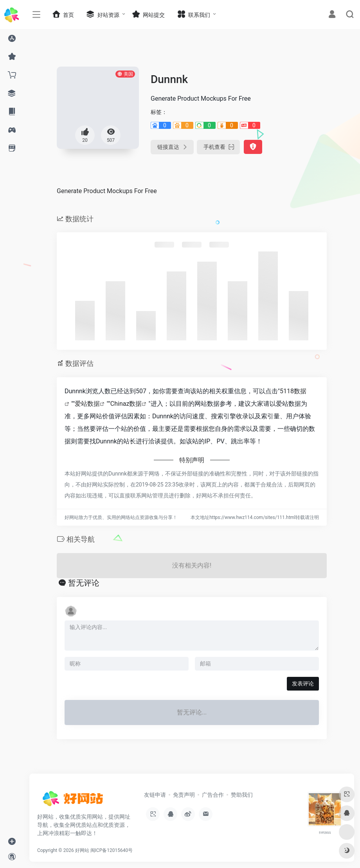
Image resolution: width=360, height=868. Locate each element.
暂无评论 (84, 583)
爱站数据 (87, 404)
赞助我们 (242, 795)
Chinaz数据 (126, 404)
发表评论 (303, 684)
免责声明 (184, 795)
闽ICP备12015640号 (112, 850)
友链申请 (155, 795)
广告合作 (213, 795)
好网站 (82, 850)
